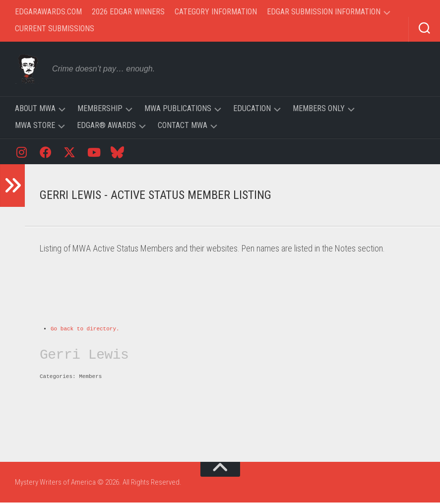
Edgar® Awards (106, 125)
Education (252, 108)
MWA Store (35, 125)
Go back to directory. (85, 330)
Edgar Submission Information (324, 12)
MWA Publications (178, 108)
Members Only (319, 108)
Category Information (216, 12)
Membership (100, 108)
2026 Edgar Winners (128, 12)
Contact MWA (183, 125)
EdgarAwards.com (48, 12)
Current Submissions (55, 29)
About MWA (35, 108)
